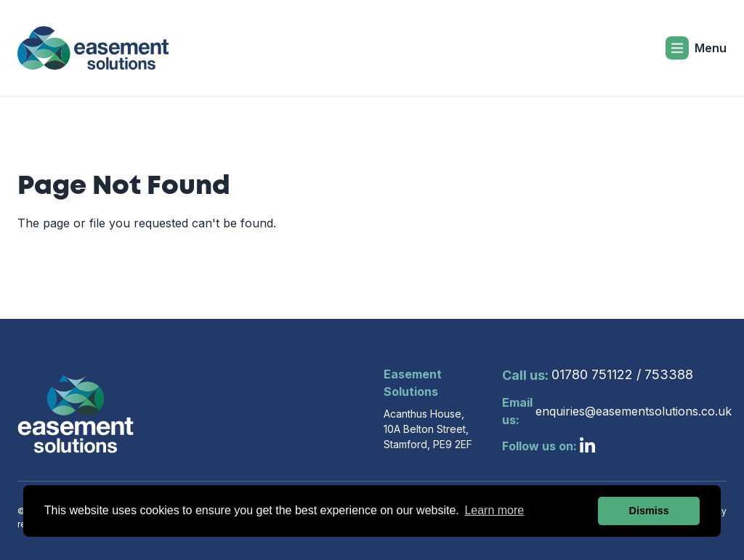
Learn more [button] (494, 510)
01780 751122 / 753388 (598, 375)
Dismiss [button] (649, 511)
